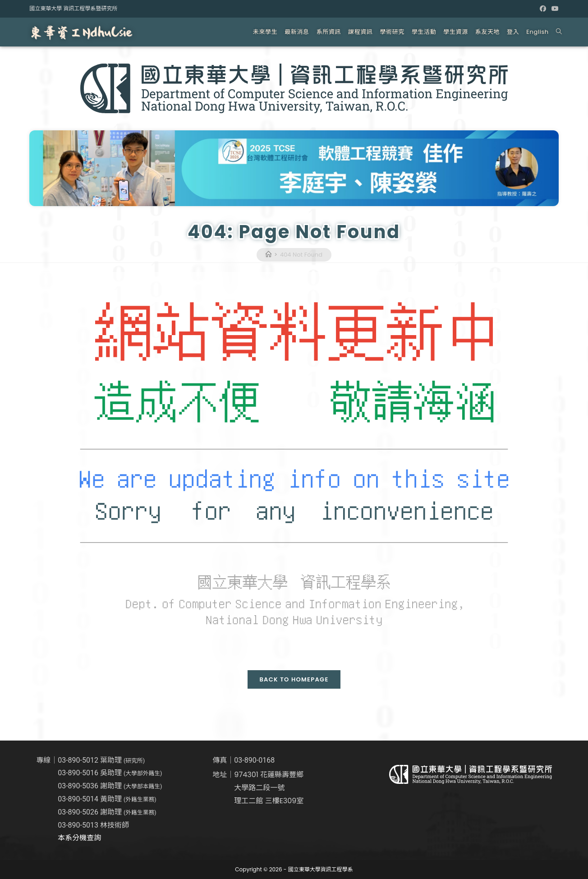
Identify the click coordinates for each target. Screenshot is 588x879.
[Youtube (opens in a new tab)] (554, 9)
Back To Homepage (294, 679)
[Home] (269, 255)
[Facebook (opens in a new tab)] (543, 9)
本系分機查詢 (79, 838)
